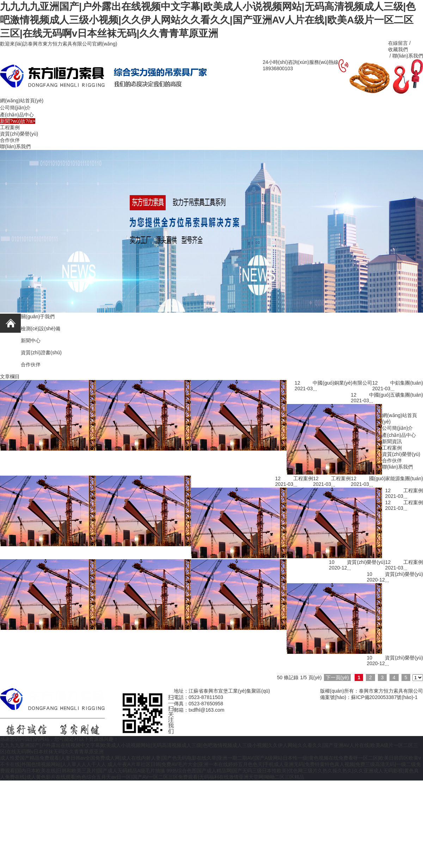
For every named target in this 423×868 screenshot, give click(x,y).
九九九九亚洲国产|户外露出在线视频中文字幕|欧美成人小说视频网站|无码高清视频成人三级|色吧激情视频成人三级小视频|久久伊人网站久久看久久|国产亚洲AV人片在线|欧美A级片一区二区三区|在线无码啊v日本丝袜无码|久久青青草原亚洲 (208, 20)
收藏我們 (398, 49)
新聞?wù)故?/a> (18, 121)
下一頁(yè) (337, 677)
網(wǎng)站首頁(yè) (22, 101)
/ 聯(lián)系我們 (406, 56)
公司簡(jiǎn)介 (15, 108)
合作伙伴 (10, 140)
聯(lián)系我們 (15, 146)
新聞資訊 (392, 441)
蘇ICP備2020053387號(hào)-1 (384, 697)
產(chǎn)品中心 (17, 115)
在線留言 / (400, 43)
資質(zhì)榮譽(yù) (19, 134)
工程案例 (10, 127)
